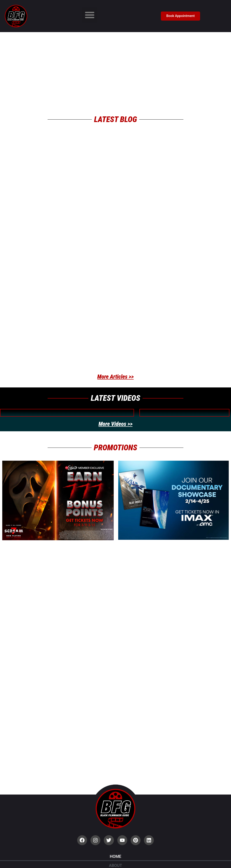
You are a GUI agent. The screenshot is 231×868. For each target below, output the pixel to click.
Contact (115, 853)
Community (115, 826)
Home (115, 798)
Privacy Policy (115, 835)
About (115, 808)
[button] (90, 15)
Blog (115, 817)
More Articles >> (115, 345)
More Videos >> (116, 392)
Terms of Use (115, 844)
